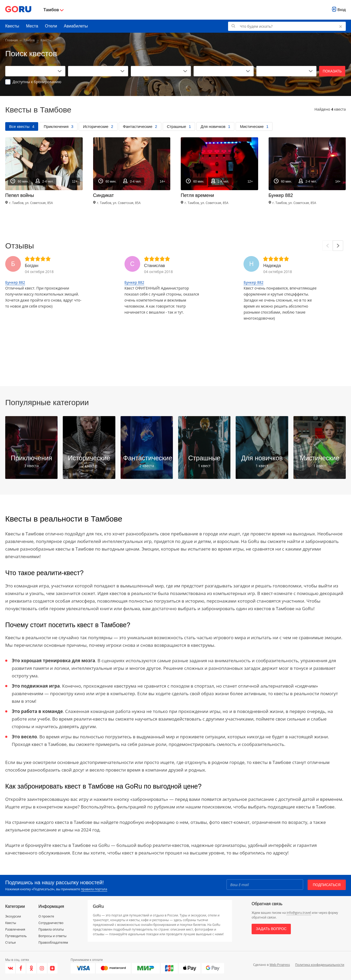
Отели (51, 26)
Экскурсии (13, 916)
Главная (12, 40)
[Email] (264, 885)
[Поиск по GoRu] (287, 26)
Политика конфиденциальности (320, 965)
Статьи (10, 942)
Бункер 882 (15, 282)
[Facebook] (21, 968)
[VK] (10, 968)
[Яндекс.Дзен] (52, 968)
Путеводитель (16, 936)
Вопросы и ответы (52, 936)
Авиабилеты (76, 26)
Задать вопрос (271, 929)
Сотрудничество (51, 923)
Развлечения (15, 929)
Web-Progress (280, 965)
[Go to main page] (18, 10)
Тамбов (29, 40)
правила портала (94, 889)
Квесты (12, 26)
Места (32, 26)
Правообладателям (53, 942)
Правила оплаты (51, 929)
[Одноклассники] (31, 968)
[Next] (338, 246)
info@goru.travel (299, 913)
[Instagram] (42, 968)
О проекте (46, 916)
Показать (332, 71)
